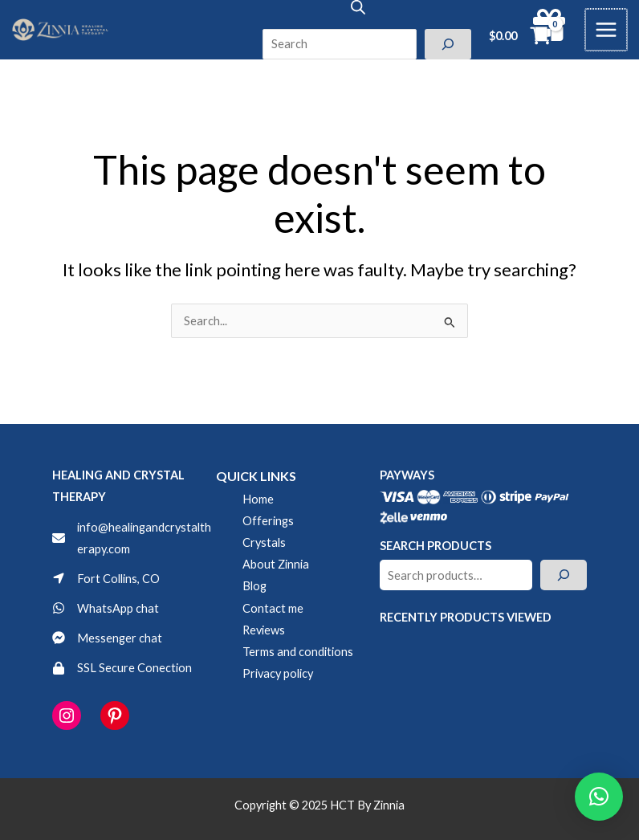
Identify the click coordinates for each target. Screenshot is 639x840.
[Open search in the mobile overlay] (360, 7)
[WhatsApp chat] (106, 608)
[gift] (551, 25)
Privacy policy (278, 673)
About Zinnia (276, 564)
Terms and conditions (298, 652)
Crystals (264, 542)
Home (258, 499)
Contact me (273, 608)
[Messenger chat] (107, 638)
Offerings (268, 521)
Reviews (264, 630)
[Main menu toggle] (607, 30)
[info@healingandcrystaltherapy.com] (134, 538)
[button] (599, 797)
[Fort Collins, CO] (106, 579)
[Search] (450, 44)
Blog (254, 586)
